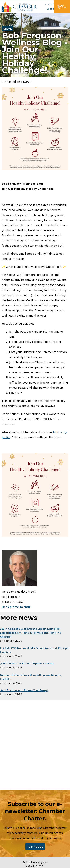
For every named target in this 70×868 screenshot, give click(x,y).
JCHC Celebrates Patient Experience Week (27, 663)
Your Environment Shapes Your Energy (24, 690)
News (7, 29)
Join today (35, 846)
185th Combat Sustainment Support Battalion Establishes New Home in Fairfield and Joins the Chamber (30, 633)
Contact (51, 9)
